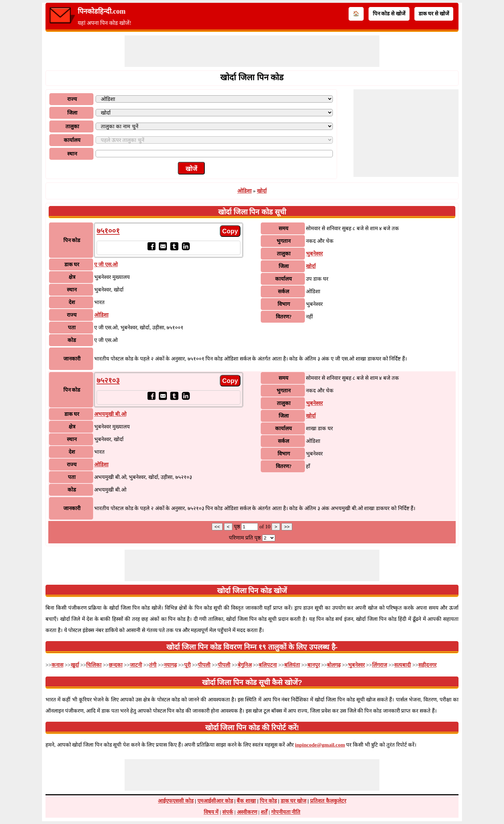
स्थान (72, 154)
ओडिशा (244, 191)
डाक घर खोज (294, 801)
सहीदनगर (427, 665)
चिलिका (94, 665)
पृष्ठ (238, 527)
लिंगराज (380, 665)
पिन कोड (268, 801)
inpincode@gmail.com (320, 745)
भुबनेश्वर (314, 254)
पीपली (204, 665)
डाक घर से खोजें (434, 14)
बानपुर (314, 665)
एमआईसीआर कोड (215, 801)
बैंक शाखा (246, 801)
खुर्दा (75, 665)
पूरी (187, 665)
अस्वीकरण (247, 812)
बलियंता (292, 665)
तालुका (72, 126)
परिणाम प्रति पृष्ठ (245, 538)
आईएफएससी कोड (176, 801)
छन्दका (116, 665)
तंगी (153, 665)
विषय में (211, 812)
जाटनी (136, 665)
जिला (72, 113)
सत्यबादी (402, 665)
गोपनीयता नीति (286, 812)
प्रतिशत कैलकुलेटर (328, 801)
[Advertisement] (252, 51)
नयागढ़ (170, 665)
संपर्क (228, 812)
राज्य (72, 99)
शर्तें (264, 812)
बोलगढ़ (334, 665)
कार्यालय (72, 140)
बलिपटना (268, 665)
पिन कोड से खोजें (389, 14)
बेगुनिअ (245, 665)
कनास (57, 665)
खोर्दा (262, 191)
